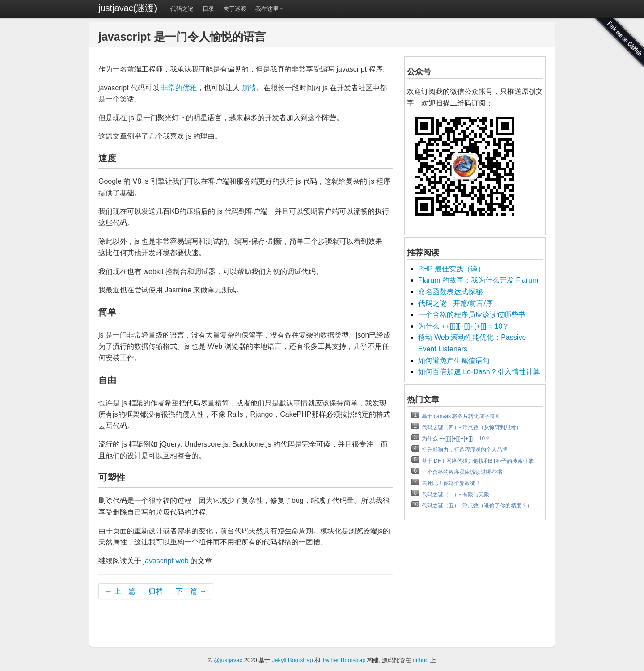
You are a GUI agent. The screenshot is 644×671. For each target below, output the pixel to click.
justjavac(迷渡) (128, 8)
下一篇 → (191, 591)
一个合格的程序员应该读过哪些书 (472, 314)
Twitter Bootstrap (344, 660)
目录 (208, 9)
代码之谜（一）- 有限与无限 (455, 494)
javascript (158, 561)
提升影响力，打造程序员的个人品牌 (465, 450)
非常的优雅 (179, 88)
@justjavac (228, 660)
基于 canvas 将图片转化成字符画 (461, 416)
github (421, 660)
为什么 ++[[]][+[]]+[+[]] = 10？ (464, 326)
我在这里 (269, 9)
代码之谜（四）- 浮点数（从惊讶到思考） (472, 427)
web (182, 561)
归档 (156, 591)
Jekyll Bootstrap (292, 660)
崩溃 (249, 88)
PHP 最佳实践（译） (451, 269)
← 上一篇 (120, 591)
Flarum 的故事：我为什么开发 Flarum (478, 280)
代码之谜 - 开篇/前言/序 (455, 303)
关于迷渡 (235, 9)
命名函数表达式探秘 (450, 292)
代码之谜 (182, 9)
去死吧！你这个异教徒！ (451, 483)
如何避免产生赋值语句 (454, 361)
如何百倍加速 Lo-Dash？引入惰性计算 (479, 372)
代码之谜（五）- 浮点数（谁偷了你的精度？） (477, 506)
